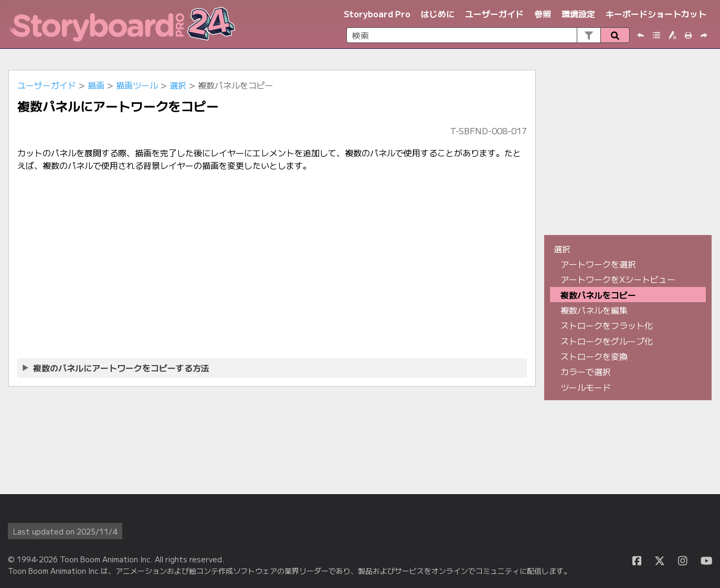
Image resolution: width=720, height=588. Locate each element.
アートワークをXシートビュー (618, 279)
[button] (589, 35)
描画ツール (137, 85)
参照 (543, 14)
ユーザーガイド (494, 14)
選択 (178, 85)
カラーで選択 (586, 371)
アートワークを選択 (598, 264)
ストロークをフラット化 (607, 325)
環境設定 (578, 14)
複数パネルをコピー (598, 295)
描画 (96, 85)
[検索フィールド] (488, 35)
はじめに (438, 14)
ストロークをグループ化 (607, 341)
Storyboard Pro (377, 14)
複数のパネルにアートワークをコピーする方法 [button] (117, 368)
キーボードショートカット (656, 14)
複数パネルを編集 (594, 310)
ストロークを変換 (594, 356)
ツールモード (586, 387)
